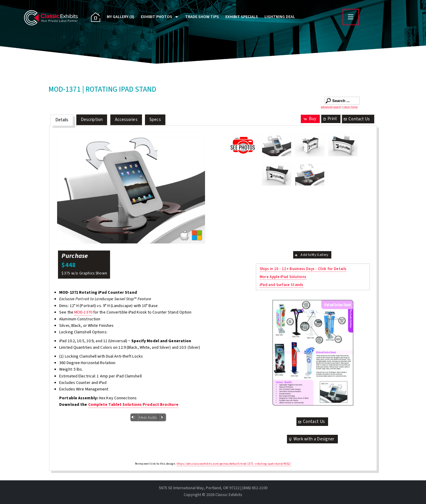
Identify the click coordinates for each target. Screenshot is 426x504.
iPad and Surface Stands (282, 285)
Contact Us (356, 119)
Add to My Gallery (311, 255)
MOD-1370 (83, 312)
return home (350, 107)
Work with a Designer (311, 439)
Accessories (126, 120)
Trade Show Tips (202, 17)
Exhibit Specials (242, 17)
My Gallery (121, 17)
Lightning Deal (280, 17)
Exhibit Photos (156, 17)
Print (330, 119)
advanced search (331, 107)
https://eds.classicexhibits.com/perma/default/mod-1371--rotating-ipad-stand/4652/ (234, 464)
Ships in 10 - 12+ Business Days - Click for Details (303, 269)
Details (62, 120)
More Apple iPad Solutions (283, 277)
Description (92, 120)
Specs (155, 120)
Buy (310, 119)
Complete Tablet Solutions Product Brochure (133, 405)
